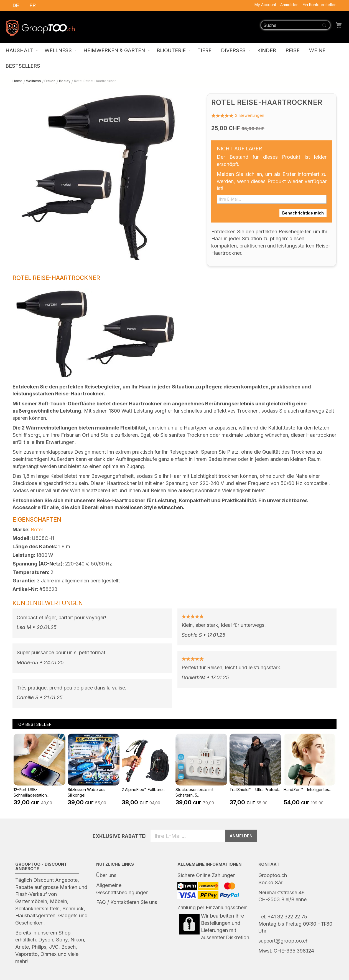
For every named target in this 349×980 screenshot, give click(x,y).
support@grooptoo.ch (283, 941)
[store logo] (40, 28)
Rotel (37, 530)
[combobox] (295, 25)
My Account (265, 5)
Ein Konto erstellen (320, 5)
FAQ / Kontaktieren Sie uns (127, 902)
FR (33, 5)
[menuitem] (20, 51)
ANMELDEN (241, 836)
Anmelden (289, 5)
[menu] (174, 59)
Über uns (106, 875)
